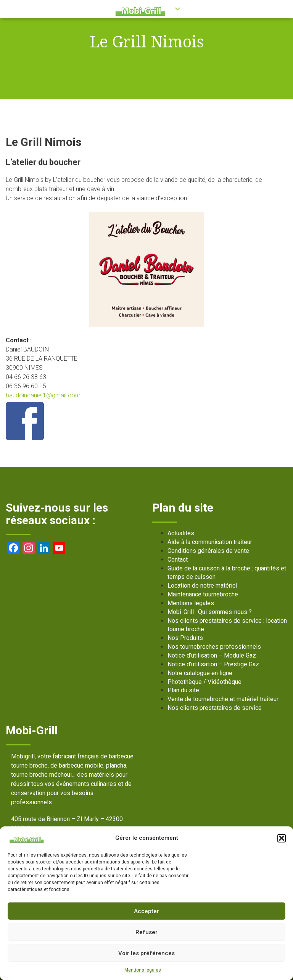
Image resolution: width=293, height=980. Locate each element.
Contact (178, 560)
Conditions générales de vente (208, 551)
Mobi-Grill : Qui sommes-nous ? (210, 612)
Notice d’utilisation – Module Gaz (212, 655)
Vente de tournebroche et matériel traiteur (223, 699)
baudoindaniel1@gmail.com (43, 395)
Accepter (146, 911)
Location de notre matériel (202, 586)
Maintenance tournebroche (203, 594)
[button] (282, 838)
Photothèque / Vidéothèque (204, 682)
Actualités (181, 533)
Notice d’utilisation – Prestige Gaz (213, 664)
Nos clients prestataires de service (215, 708)
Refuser (146, 932)
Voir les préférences (146, 953)
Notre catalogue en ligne (200, 673)
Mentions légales (143, 970)
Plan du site (183, 690)
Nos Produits (185, 638)
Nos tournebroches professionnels (214, 647)
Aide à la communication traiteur (210, 542)
